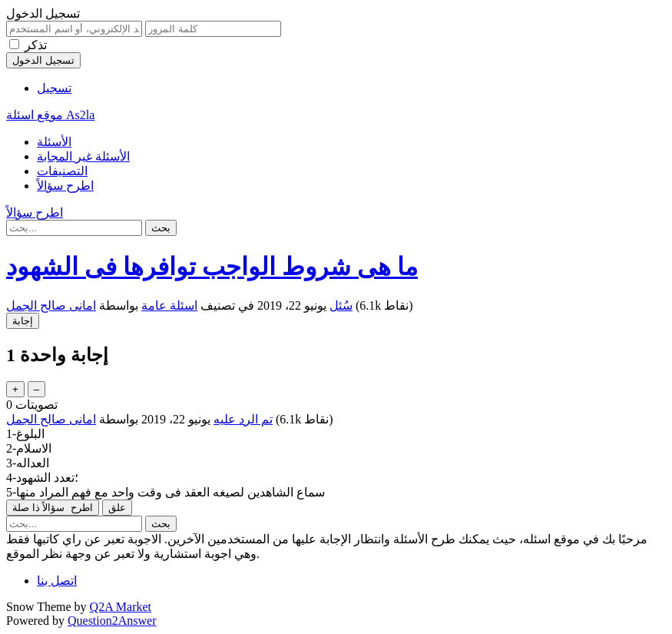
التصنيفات (62, 171)
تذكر (36, 45)
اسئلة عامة (169, 305)
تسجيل (54, 88)
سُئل (341, 305)
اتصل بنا (57, 581)
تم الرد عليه (243, 419)
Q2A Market (121, 607)
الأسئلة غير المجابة (83, 156)
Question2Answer (112, 621)
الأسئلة (54, 142)
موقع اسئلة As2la (50, 115)
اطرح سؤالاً (65, 186)
